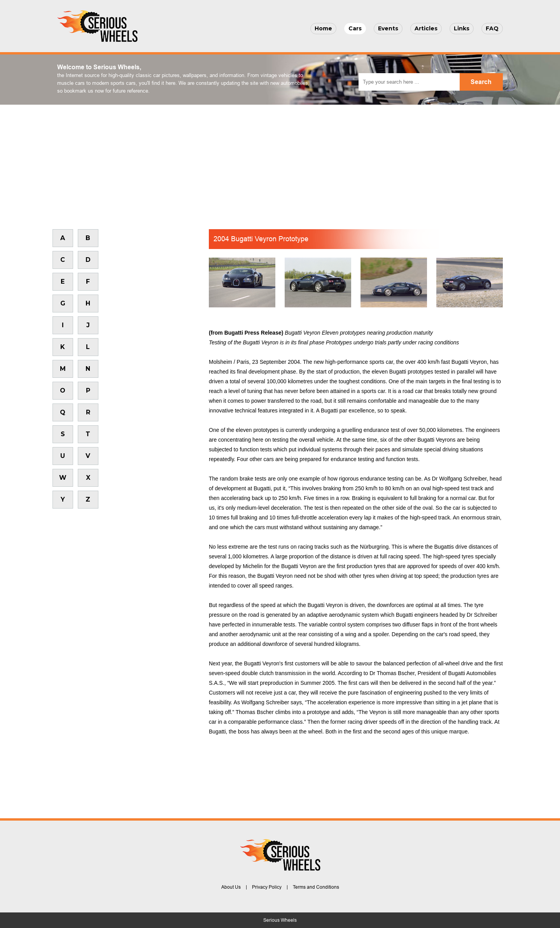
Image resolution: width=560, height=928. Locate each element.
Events (388, 28)
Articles (426, 28)
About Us (231, 887)
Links (462, 28)
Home (323, 28)
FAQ (492, 28)
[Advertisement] (280, 163)
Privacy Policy (267, 887)
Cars (355, 28)
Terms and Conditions (316, 887)
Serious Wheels (280, 920)
